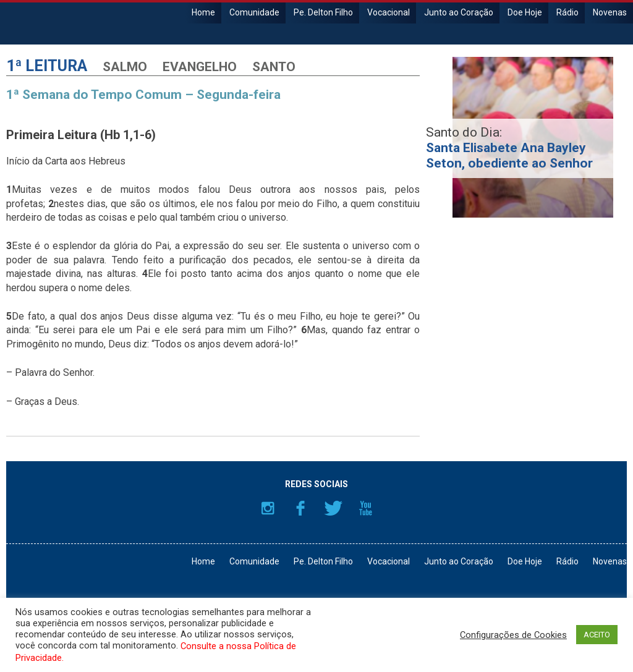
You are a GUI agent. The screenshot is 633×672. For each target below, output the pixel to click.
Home (203, 12)
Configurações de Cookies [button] (513, 635)
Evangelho (200, 67)
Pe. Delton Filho (323, 12)
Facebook (300, 508)
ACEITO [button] (597, 635)
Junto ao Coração (459, 12)
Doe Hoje (525, 12)
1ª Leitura (47, 66)
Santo (274, 67)
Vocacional (389, 12)
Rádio (567, 12)
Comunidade (254, 12)
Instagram (268, 508)
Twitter (333, 508)
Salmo (125, 67)
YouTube (366, 508)
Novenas (610, 12)
